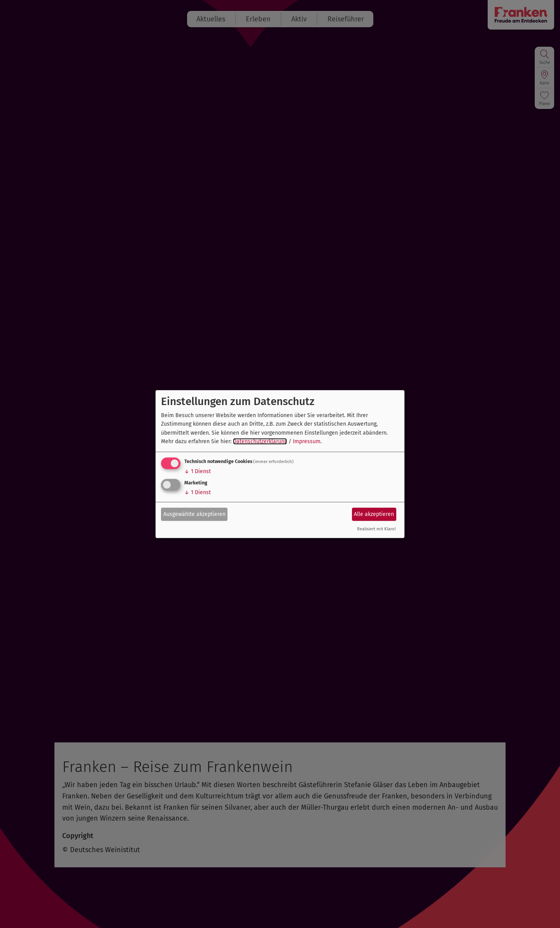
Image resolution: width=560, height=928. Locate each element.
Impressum (307, 441)
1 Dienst (198, 471)
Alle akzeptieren (374, 514)
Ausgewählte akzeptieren (194, 514)
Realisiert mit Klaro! (376, 529)
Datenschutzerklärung (260, 441)
